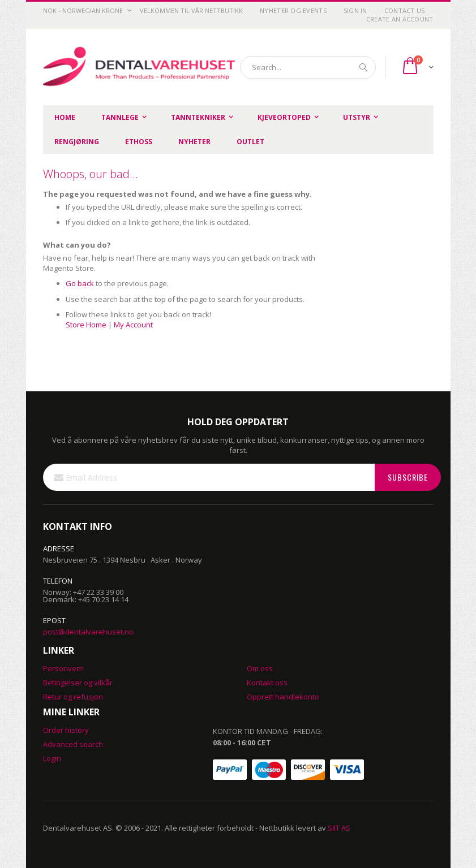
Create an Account (400, 19)
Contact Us (405, 10)
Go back (80, 283)
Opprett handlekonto (283, 697)
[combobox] (308, 67)
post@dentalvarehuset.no (88, 632)
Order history (66, 730)
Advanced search (73, 744)
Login (52, 758)
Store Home (86, 325)
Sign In (355, 10)
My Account (133, 325)
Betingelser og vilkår (78, 683)
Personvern (63, 668)
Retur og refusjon (73, 697)
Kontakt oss (267, 683)
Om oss (260, 668)
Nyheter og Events (293, 10)
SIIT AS (339, 828)
